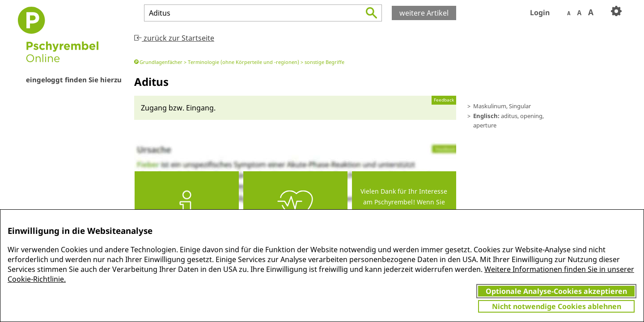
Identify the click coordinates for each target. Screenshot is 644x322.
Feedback (444, 100)
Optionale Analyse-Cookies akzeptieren (556, 291)
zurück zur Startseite (174, 38)
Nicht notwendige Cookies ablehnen (557, 306)
